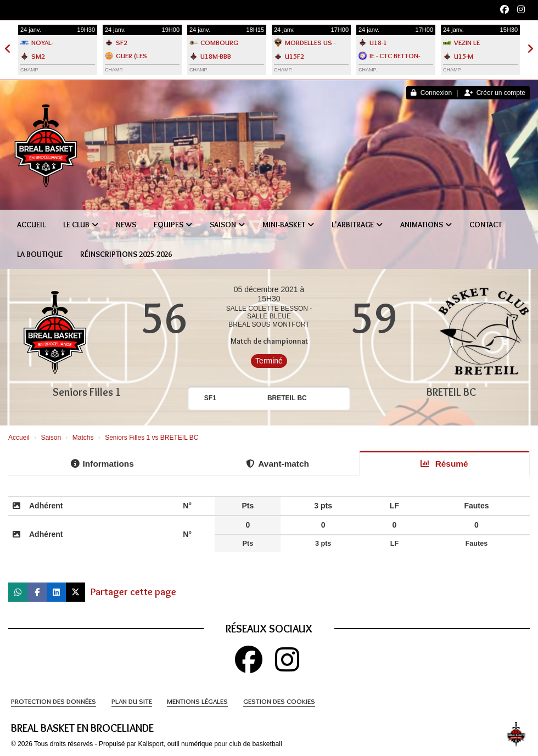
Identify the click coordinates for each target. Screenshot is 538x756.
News (126, 225)
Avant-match (278, 464)
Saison (227, 225)
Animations (426, 225)
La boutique (40, 254)
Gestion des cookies (279, 701)
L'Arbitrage (357, 225)
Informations (102, 464)
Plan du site (132, 701)
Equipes (173, 225)
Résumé (444, 464)
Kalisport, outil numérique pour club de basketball (210, 744)
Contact (486, 225)
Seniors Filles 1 (87, 392)
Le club (81, 225)
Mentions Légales (197, 701)
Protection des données (54, 701)
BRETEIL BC (451, 392)
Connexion (431, 93)
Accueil (31, 225)
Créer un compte (495, 93)
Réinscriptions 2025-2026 (126, 254)
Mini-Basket (288, 225)
